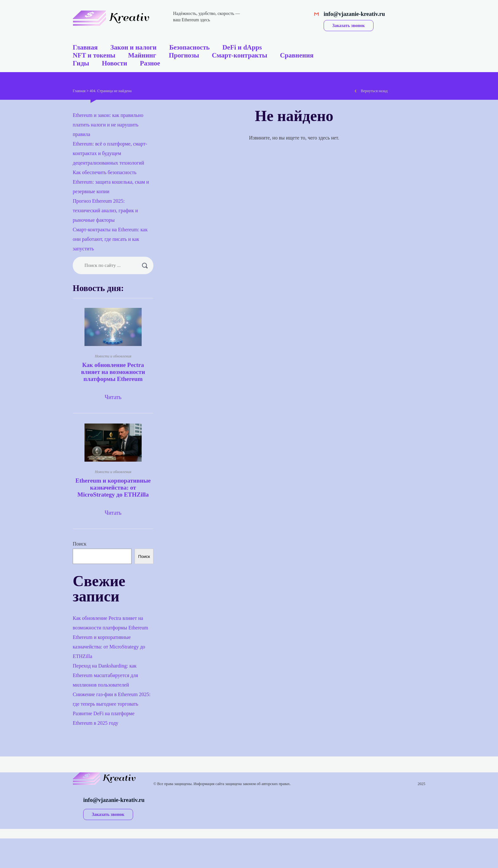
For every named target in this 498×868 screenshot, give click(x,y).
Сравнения (297, 55)
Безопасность (189, 47)
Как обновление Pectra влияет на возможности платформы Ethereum (113, 372)
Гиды (81, 63)
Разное (150, 63)
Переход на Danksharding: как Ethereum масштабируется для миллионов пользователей (105, 675)
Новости (115, 63)
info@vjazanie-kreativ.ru (354, 14)
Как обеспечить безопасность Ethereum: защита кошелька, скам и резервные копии (111, 182)
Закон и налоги (134, 47)
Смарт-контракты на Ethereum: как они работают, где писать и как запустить (110, 239)
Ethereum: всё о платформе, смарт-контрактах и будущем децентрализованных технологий (110, 153)
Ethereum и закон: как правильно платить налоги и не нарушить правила (108, 125)
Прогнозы (184, 55)
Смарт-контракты (240, 55)
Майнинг (142, 55)
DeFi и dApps (242, 47)
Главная (85, 47)
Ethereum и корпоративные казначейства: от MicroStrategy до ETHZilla (113, 488)
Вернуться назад (374, 91)
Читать (113, 397)
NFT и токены (94, 55)
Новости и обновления (113, 356)
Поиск (80, 544)
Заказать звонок (349, 26)
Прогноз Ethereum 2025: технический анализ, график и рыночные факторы (105, 210)
